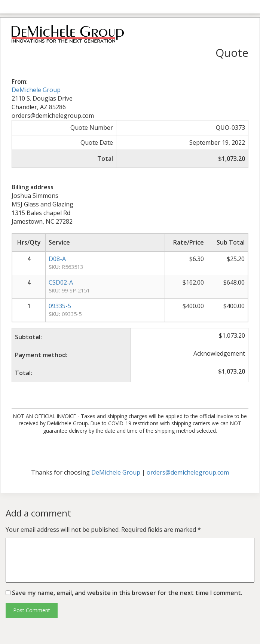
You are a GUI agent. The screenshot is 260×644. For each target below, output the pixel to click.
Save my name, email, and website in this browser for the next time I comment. (127, 593)
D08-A (57, 259)
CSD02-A (61, 282)
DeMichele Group (36, 90)
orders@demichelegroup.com (188, 472)
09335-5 (60, 306)
